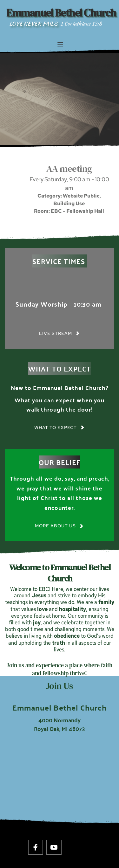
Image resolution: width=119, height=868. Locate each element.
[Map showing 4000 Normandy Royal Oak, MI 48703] (59, 782)
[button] (60, 44)
